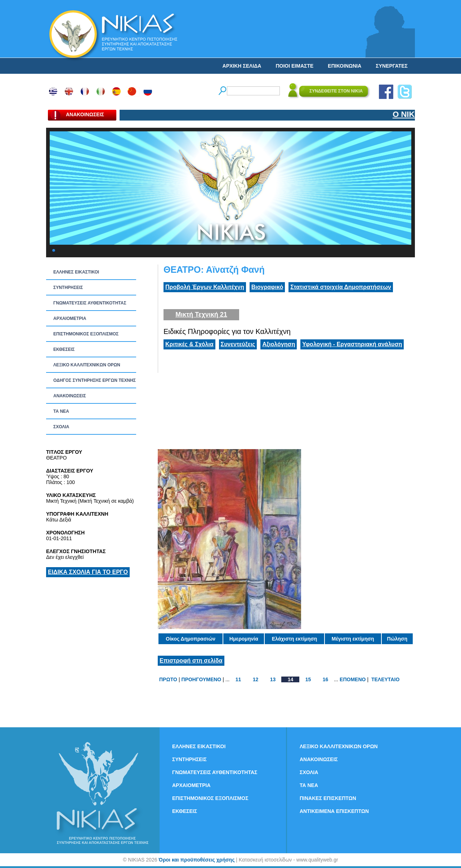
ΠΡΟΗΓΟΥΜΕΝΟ (202, 679)
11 (238, 679)
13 (273, 679)
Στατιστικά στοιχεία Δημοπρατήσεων (341, 287)
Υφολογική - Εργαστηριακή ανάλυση (352, 344)
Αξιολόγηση (279, 344)
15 (308, 679)
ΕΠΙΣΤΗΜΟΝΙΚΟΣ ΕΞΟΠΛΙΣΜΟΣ (86, 334)
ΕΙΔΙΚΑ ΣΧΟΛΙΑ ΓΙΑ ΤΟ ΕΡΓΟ (88, 572)
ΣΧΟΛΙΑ (61, 427)
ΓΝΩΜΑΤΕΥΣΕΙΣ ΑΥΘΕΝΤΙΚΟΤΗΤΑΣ (90, 303)
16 (326, 679)
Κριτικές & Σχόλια (189, 344)
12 (256, 679)
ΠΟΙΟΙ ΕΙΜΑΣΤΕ (294, 66)
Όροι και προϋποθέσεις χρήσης (196, 860)
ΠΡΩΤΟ (168, 679)
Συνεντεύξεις (238, 344)
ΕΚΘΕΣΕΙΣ (64, 349)
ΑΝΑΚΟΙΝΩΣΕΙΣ (70, 396)
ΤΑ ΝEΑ (61, 411)
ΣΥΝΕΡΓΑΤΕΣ (392, 66)
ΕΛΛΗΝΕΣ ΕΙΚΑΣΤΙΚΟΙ (76, 272)
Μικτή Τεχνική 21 (201, 315)
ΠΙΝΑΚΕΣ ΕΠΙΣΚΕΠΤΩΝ (328, 798)
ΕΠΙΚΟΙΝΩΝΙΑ (344, 66)
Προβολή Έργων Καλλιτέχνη (205, 287)
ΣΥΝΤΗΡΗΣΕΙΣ (68, 288)
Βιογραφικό (267, 287)
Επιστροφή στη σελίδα (191, 661)
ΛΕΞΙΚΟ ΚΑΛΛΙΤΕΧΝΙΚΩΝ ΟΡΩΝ (87, 365)
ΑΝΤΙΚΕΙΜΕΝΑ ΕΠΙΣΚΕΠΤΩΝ (334, 811)
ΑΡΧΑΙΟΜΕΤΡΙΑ (70, 318)
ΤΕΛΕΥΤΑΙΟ (385, 679)
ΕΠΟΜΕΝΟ (353, 679)
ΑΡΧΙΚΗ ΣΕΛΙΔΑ (242, 66)
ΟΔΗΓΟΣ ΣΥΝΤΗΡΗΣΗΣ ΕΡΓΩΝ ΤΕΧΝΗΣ (95, 380)
